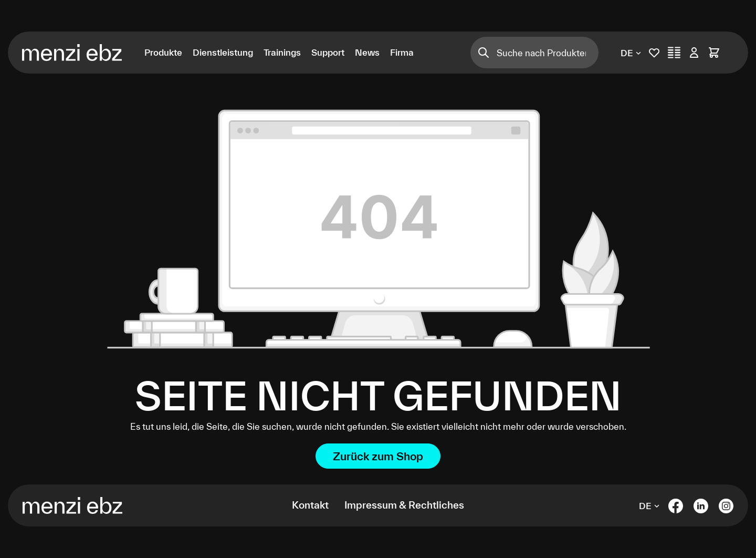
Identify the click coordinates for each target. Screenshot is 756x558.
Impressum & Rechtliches (404, 505)
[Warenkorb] (714, 53)
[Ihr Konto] (694, 53)
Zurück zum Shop (378, 456)
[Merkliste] (654, 53)
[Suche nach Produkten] (547, 53)
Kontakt (310, 505)
